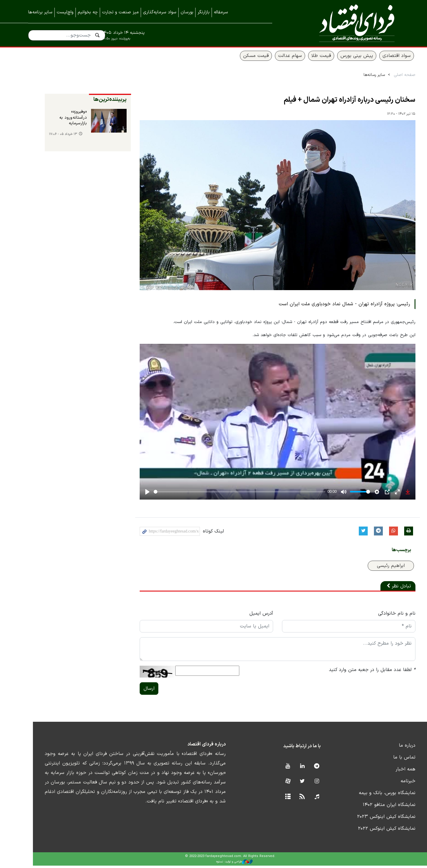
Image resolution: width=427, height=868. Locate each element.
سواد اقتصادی (380, 58)
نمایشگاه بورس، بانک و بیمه (371, 795)
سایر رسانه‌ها (358, 78)
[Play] (131, 494)
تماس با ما (388, 760)
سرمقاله (221, 12)
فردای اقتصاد (344, 23)
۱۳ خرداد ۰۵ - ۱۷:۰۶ (47, 137)
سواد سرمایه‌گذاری (160, 12)
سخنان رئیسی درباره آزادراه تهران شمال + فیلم (333, 103)
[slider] (223, 494)
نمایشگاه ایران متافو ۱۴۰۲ (372, 807)
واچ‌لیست (65, 12)
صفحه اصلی (388, 78)
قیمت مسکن (239, 58)
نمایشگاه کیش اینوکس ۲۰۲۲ (370, 831)
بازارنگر (204, 12)
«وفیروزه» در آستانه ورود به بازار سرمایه (56, 120)
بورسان (187, 12)
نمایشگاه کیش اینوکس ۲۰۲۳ (370, 819)
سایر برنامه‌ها (40, 12)
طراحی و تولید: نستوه (218, 864)
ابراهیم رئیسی (374, 568)
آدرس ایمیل (245, 616)
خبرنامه (391, 783)
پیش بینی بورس (340, 58)
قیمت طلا (305, 58)
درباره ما (391, 748)
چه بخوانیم (88, 12)
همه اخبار (389, 772)
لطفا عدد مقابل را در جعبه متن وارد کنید (356, 672)
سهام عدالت (273, 58)
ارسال (132, 691)
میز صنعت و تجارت (120, 12)
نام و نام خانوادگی (380, 616)
